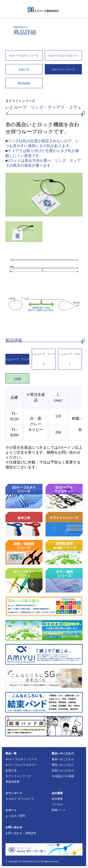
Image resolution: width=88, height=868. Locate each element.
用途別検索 (24, 83)
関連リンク (59, 810)
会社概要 (57, 799)
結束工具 (24, 69)
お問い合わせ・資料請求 (21, 833)
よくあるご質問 (15, 816)
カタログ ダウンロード (20, 799)
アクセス (57, 804)
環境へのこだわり (63, 765)
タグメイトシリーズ (63, 69)
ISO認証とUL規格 (63, 776)
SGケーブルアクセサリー (63, 56)
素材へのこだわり (63, 759)
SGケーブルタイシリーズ (24, 56)
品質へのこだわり (63, 770)
